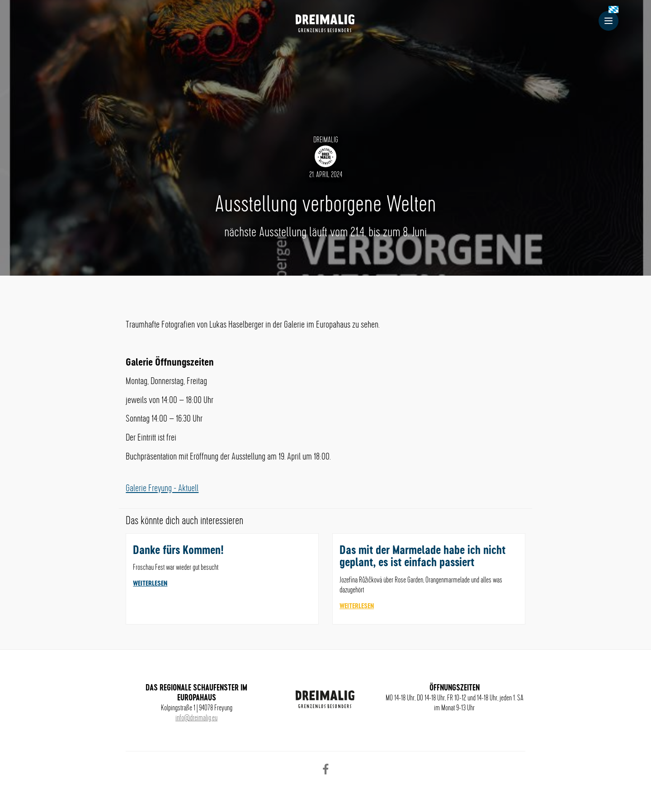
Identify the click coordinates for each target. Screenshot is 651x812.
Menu (611, 21)
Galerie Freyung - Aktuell (162, 488)
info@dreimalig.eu (196, 718)
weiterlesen (150, 584)
